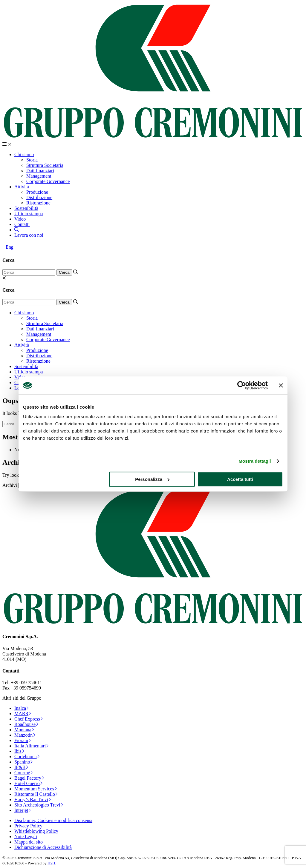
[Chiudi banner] (281, 385)
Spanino (24, 762)
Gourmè (24, 773)
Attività (22, 187)
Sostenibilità (26, 208)
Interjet (23, 810)
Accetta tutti (240, 479)
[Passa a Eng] (10, 247)
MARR (23, 714)
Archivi (10, 485)
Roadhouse (26, 724)
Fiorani (23, 740)
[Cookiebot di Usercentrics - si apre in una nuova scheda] (242, 385)
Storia (32, 160)
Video (20, 219)
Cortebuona (27, 757)
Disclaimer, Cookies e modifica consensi (53, 820)
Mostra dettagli (255, 461)
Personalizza (152, 479)
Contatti (22, 224)
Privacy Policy (28, 826)
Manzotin (25, 735)
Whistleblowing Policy (36, 831)
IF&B (21, 767)
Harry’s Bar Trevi (33, 799)
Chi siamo (24, 154)
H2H (51, 863)
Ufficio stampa (29, 214)
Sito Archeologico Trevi (39, 805)
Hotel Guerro (29, 783)
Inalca (22, 708)
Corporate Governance (48, 181)
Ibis (19, 751)
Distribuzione (39, 197)
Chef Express (29, 719)
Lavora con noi (29, 235)
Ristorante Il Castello (36, 794)
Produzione (37, 192)
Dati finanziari (40, 171)
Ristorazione (38, 203)
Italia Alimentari (32, 746)
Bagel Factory (29, 778)
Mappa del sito (29, 842)
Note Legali (26, 837)
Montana (24, 730)
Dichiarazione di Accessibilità (43, 847)
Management (39, 176)
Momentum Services (36, 789)
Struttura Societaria (45, 165)
